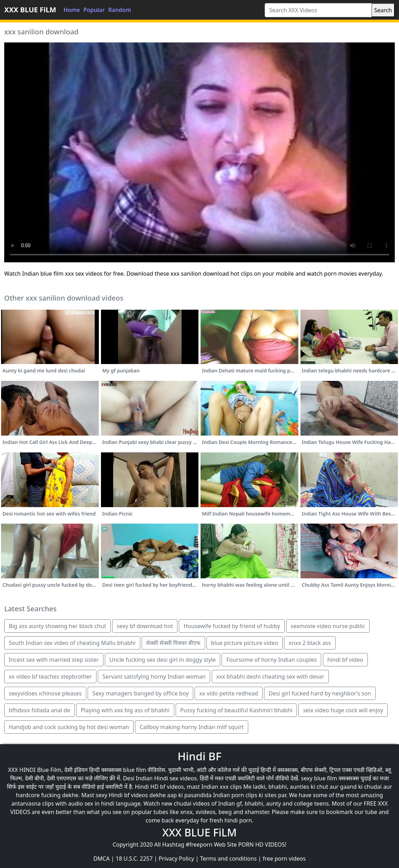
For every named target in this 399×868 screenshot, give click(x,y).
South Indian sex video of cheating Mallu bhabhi (72, 643)
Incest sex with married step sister (54, 660)
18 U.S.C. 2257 (134, 859)
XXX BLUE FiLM (30, 10)
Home (72, 10)
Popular (94, 10)
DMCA (102, 859)
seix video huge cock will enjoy (343, 710)
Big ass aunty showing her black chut (58, 626)
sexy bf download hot (145, 626)
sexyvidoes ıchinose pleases (45, 693)
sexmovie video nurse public (328, 626)
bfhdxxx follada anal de (39, 710)
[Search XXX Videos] (318, 10)
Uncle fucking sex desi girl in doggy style (163, 660)
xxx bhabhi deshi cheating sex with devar (270, 677)
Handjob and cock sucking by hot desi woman (69, 727)
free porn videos (284, 859)
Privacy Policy (177, 859)
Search (383, 10)
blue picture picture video (245, 643)
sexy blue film (319, 778)
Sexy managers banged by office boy (140, 693)
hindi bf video (345, 660)
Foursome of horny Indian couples (271, 660)
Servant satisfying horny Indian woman (154, 677)
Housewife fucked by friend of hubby (232, 626)
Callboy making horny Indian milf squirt (192, 727)
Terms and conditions (228, 859)
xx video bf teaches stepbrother (50, 677)
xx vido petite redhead (229, 693)
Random (120, 10)
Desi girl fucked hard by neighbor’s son (320, 693)
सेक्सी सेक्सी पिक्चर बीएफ (173, 643)
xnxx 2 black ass (310, 643)
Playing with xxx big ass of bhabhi (125, 710)
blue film (135, 770)
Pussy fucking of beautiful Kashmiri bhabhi (236, 710)
